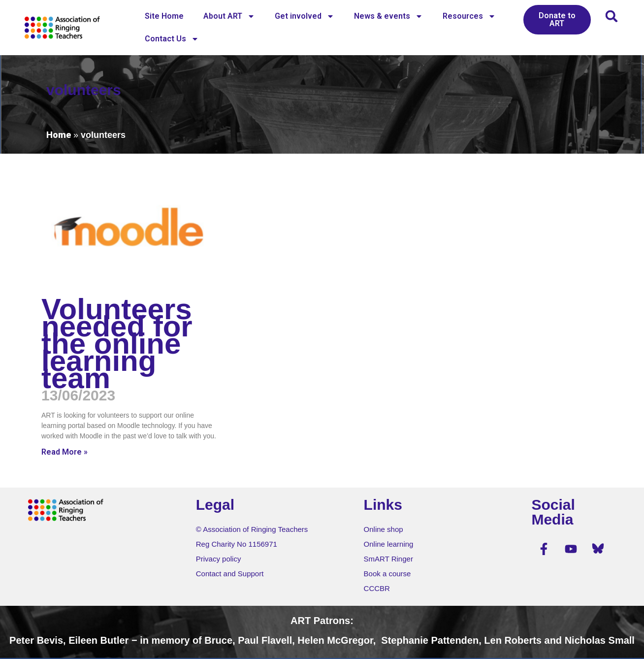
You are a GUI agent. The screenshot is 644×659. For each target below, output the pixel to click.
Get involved (305, 16)
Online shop (384, 529)
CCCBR (377, 588)
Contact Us (172, 39)
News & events (388, 16)
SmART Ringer (388, 559)
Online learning (389, 544)
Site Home (164, 16)
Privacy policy (219, 559)
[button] (612, 16)
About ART (229, 16)
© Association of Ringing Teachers (252, 529)
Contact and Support (230, 574)
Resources (469, 16)
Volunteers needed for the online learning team (117, 344)
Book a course (387, 574)
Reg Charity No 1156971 (237, 544)
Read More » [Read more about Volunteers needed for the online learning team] (64, 452)
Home (59, 135)
